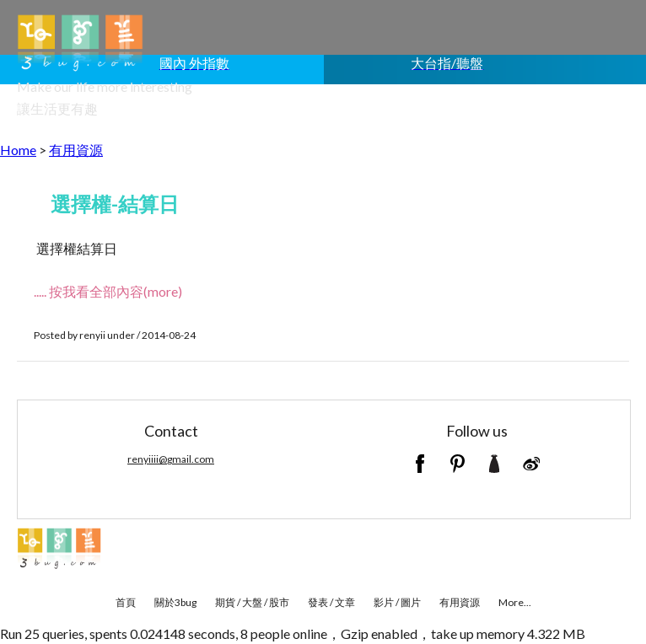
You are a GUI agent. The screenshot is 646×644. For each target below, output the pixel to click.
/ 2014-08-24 (166, 335)
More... (515, 602)
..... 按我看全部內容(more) (108, 291)
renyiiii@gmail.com (171, 459)
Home (18, 150)
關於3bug (175, 602)
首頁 (126, 602)
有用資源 (76, 150)
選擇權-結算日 (115, 204)
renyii (92, 335)
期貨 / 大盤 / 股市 (252, 602)
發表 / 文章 (331, 602)
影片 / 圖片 (397, 602)
